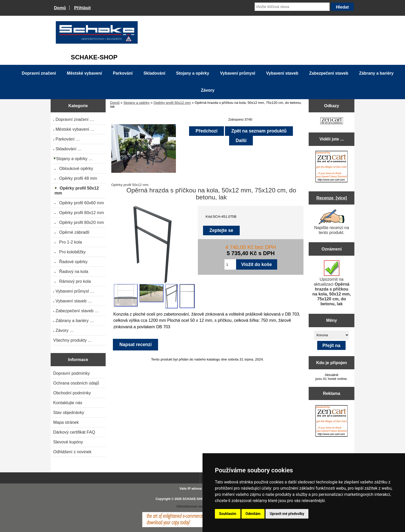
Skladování (154, 73)
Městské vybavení (84, 73)
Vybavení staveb (282, 73)
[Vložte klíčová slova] (292, 7)
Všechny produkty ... (72, 340)
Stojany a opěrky (137, 103)
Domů (60, 8)
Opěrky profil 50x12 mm (172, 103)
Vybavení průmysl (238, 73)
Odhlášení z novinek (72, 452)
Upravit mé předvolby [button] (287, 514)
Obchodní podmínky (72, 393)
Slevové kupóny (68, 442)
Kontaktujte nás (68, 403)
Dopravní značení (39, 73)
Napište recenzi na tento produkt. (332, 222)
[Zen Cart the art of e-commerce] (332, 121)
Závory (208, 90)
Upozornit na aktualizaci (332, 283)
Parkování (123, 73)
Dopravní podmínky (71, 373)
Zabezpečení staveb (329, 73)
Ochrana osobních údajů (76, 383)
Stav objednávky (69, 412)
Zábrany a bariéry (376, 73)
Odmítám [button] (253, 514)
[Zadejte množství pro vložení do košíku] (230, 264)
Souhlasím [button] (228, 514)
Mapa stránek (66, 422)
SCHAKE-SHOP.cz (196, 499)
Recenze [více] (332, 198)
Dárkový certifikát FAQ (74, 432)
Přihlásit (82, 8)
